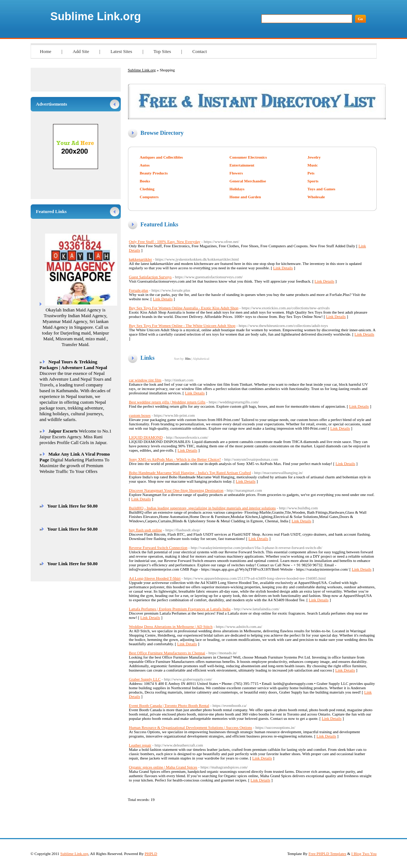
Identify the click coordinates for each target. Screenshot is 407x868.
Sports (313, 181)
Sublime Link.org (96, 16)
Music (313, 165)
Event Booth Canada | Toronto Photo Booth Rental (169, 705)
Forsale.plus (139, 290)
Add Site (81, 51)
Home (46, 51)
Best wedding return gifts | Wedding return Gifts (167, 402)
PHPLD (151, 854)
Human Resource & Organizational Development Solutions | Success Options (191, 727)
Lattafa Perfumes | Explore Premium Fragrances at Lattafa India (180, 609)
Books (145, 181)
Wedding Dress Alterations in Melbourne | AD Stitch (171, 626)
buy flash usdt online (146, 530)
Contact (199, 51)
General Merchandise (248, 181)
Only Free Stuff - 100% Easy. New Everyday (165, 242)
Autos (145, 165)
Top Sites (162, 51)
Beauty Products (154, 173)
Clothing (147, 189)
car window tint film (145, 380)
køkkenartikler (141, 259)
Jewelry (314, 157)
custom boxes (140, 415)
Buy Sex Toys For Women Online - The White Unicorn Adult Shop (182, 325)
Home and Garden (245, 197)
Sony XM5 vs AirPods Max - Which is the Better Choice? (175, 459)
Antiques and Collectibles (162, 157)
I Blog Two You (364, 854)
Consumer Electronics (248, 157)
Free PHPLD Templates (328, 854)
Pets (311, 173)
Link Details (283, 268)
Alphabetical (201, 359)
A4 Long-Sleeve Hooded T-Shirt (155, 578)
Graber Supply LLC (145, 679)
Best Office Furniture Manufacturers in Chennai (167, 653)
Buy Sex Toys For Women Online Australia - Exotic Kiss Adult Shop (184, 308)
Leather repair (140, 745)
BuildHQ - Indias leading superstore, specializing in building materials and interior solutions (203, 508)
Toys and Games (321, 189)
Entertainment (242, 165)
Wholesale (316, 197)
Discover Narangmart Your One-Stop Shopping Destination (176, 490)
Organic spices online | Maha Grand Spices (163, 767)
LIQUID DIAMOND (146, 437)
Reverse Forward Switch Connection (158, 548)
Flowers (236, 173)
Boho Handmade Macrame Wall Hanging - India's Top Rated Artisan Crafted (190, 473)
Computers (149, 197)
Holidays (237, 189)
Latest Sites (121, 51)
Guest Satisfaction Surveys (151, 277)
